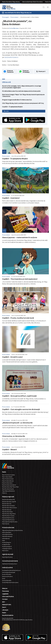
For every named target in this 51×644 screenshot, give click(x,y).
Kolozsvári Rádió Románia (8, 520)
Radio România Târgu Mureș (11, 2)
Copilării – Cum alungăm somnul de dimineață (25, 410)
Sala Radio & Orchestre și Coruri (10, 564)
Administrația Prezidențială (9, 572)
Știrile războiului (6, 539)
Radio (4, 541)
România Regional (7, 543)
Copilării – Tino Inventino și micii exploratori (25, 267)
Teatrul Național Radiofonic (9, 491)
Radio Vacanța (6, 524)
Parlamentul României (7, 577)
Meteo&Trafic (7, 605)
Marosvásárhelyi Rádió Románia (32, 2)
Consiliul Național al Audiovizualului (10, 583)
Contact (5, 599)
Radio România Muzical (8, 481)
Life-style (5, 610)
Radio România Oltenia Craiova (10, 508)
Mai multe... (7, 111)
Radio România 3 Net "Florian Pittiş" (10, 487)
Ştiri (4, 602)
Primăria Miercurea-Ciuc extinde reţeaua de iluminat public (25, 91)
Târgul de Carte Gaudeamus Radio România (12, 530)
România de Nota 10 (7, 547)
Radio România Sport (7, 483)
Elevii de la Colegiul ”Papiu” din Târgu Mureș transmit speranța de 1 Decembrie (25, 95)
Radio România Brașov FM (8, 500)
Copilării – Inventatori (25, 186)
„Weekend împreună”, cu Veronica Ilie (25, 423)
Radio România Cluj (7, 504)
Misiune (5, 588)
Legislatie (5, 594)
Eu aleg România (6, 545)
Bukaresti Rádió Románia (8, 518)
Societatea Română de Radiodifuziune (11, 570)
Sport (4, 607)
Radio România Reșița (7, 512)
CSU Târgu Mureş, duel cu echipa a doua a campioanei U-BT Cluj (25, 103)
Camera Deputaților (7, 581)
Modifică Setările (8, 615)
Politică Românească (7, 536)
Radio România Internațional (9, 485)
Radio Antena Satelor (7, 477)
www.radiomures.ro (11, 57)
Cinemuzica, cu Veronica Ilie (25, 436)
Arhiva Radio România (7, 534)
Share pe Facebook (10, 71)
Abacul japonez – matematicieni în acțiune (25, 225)
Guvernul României (7, 574)
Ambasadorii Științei (7, 549)
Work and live (5, 551)
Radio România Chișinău (8, 489)
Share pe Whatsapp (26, 71)
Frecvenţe (5, 591)
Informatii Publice (8, 597)
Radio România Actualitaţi (8, 475)
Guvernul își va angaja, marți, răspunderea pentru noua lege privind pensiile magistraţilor (25, 87)
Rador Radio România (7, 557)
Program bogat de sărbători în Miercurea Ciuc (25, 100)
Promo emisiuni (14, 17)
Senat (4, 579)
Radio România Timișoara (8, 516)
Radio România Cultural (8, 479)
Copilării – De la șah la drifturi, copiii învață (25, 383)
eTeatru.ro (5, 493)
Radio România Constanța (8, 506)
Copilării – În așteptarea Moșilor (25, 107)
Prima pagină (5, 17)
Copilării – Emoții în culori (25, 344)
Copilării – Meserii (25, 450)
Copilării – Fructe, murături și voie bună (25, 305)
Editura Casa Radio (7, 532)
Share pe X (42, 71)
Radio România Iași (7, 510)
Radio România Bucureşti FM (9, 502)
